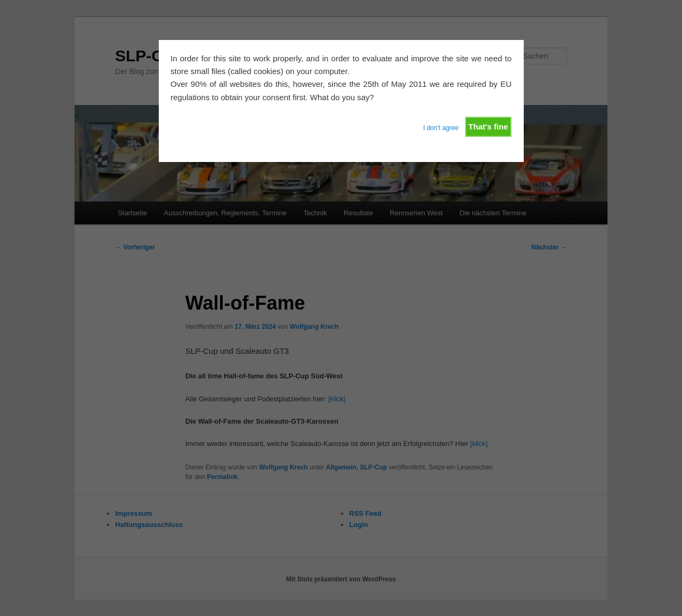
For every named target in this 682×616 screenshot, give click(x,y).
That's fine (488, 127)
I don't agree (441, 128)
